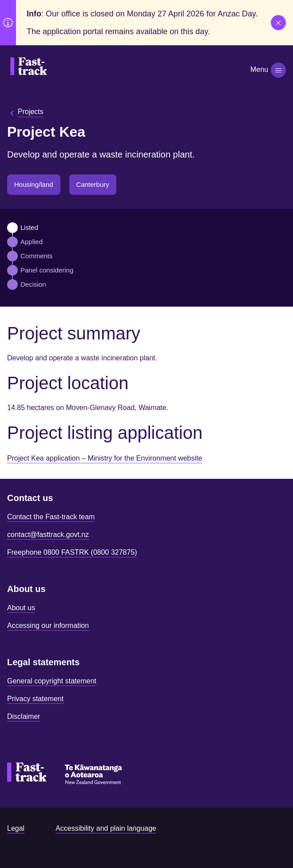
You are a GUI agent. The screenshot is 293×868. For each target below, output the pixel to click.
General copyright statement (52, 681)
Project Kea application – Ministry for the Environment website (105, 458)
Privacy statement (35, 699)
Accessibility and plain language (106, 828)
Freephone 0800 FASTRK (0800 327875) (72, 552)
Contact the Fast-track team (51, 517)
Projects (31, 112)
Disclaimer (24, 716)
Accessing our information (48, 625)
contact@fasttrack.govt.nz (48, 535)
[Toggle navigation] (278, 70)
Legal (16, 828)
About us (21, 608)
